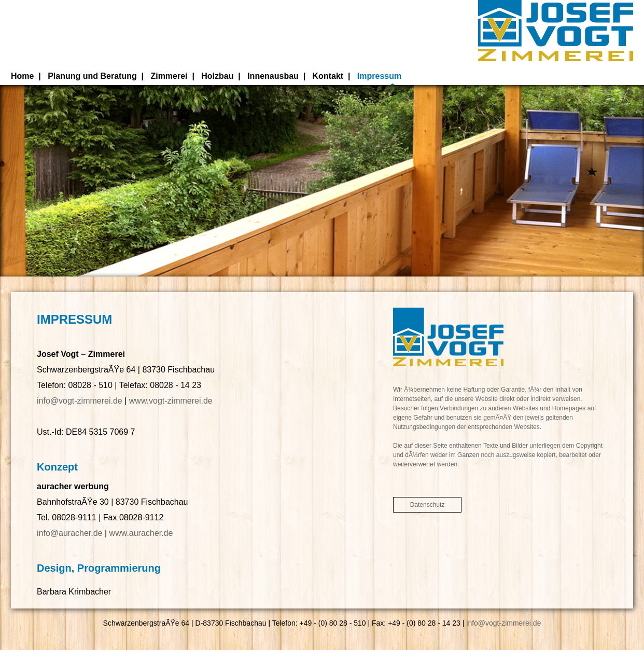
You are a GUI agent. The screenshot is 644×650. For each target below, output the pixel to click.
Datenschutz (428, 505)
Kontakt (328, 76)
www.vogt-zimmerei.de (171, 401)
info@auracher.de (70, 533)
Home (22, 76)
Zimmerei (169, 76)
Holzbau (217, 76)
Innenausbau (273, 76)
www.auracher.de (141, 533)
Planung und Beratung (92, 76)
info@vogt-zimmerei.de (80, 401)
